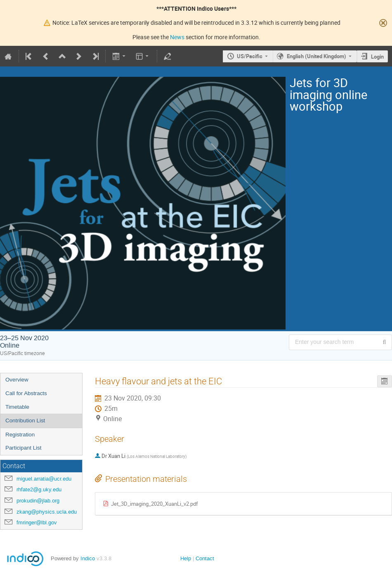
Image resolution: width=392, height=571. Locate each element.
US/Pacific (250, 56)
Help (186, 558)
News (177, 37)
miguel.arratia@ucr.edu (44, 479)
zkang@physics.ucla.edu (47, 512)
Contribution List (25, 421)
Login (377, 57)
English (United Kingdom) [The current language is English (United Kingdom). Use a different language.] (316, 56)
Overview (17, 380)
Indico (88, 558)
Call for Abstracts (26, 393)
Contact (205, 558)
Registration (20, 435)
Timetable (17, 407)
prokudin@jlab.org (38, 501)
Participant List (23, 448)
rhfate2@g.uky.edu (39, 489)
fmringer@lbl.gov (37, 522)
